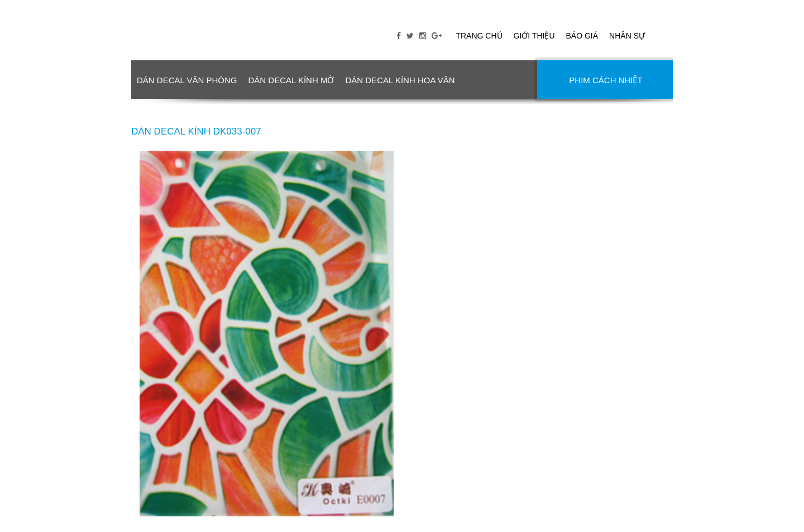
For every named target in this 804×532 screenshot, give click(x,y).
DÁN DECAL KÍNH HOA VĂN (400, 80)
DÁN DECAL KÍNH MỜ (291, 80)
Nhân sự (627, 36)
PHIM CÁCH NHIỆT (606, 80)
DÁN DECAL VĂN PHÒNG (187, 80)
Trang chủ (479, 36)
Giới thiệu (534, 36)
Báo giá (582, 36)
